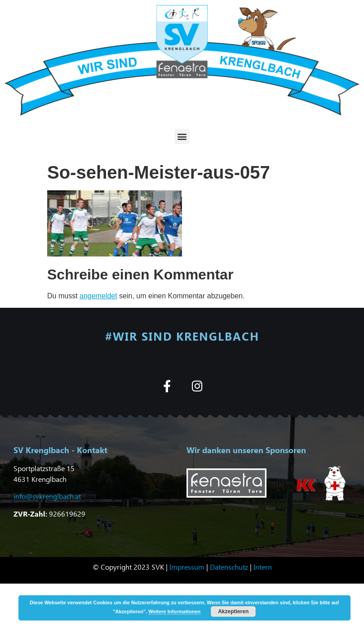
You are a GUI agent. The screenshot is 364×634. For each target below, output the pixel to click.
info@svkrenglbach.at (47, 496)
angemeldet (98, 296)
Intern (263, 567)
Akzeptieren (233, 612)
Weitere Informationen (174, 612)
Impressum (187, 567)
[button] (182, 137)
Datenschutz (229, 567)
